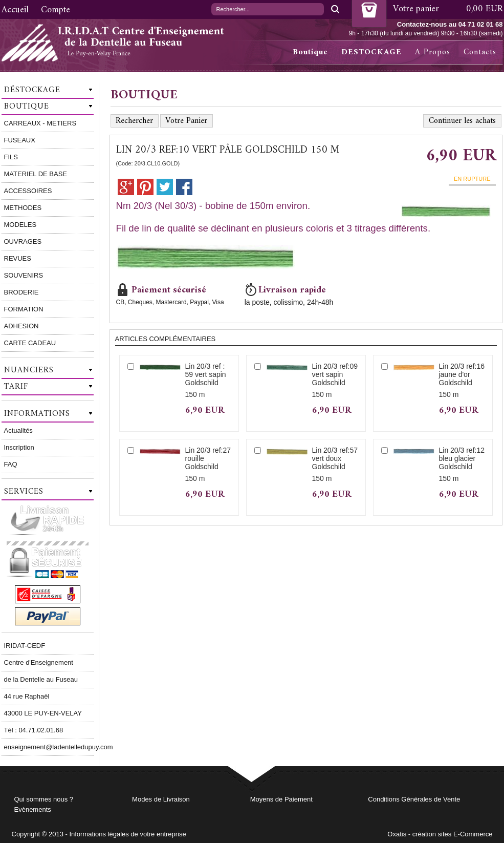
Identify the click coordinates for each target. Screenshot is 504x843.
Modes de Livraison (161, 799)
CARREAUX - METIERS (40, 123)
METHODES (23, 208)
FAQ (11, 464)
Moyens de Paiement (281, 799)
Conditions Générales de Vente (414, 799)
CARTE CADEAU (30, 343)
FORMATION (24, 309)
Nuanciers (29, 370)
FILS (11, 157)
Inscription (19, 447)
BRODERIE (21, 292)
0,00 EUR (485, 9)
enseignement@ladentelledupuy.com (49, 747)
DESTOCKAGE (371, 52)
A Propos (433, 52)
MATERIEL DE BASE (36, 174)
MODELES (20, 225)
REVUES (18, 258)
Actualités (18, 430)
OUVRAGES (23, 241)
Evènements (33, 809)
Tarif (16, 387)
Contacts (480, 52)
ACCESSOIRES (28, 191)
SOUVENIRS (24, 275)
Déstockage (32, 90)
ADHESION (21, 326)
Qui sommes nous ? (44, 799)
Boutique (310, 52)
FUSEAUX (20, 140)
